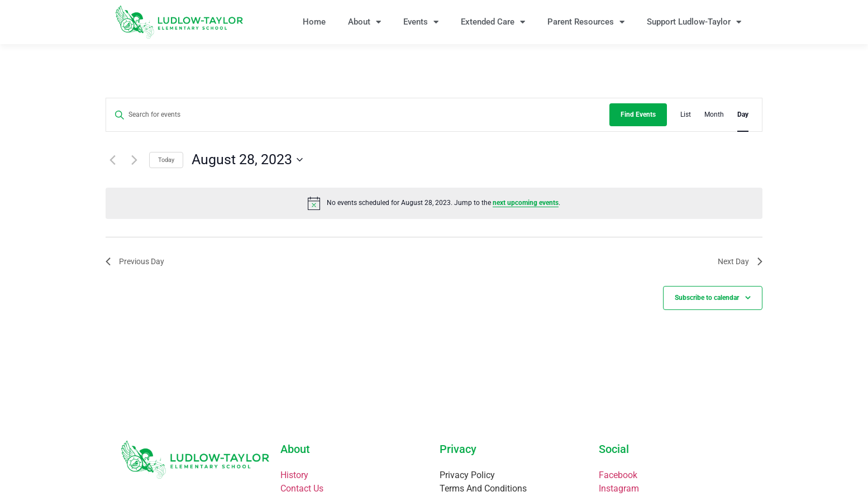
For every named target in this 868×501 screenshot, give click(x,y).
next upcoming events (526, 203)
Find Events (638, 114)
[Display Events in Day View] (743, 115)
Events (421, 22)
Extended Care (493, 22)
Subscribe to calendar (707, 298)
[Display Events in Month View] (714, 115)
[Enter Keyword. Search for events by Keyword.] (358, 115)
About (364, 22)
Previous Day (135, 261)
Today (166, 160)
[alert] (434, 203)
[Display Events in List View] (686, 115)
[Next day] (134, 160)
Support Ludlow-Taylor (694, 22)
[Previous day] (112, 160)
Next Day (740, 261)
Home (314, 22)
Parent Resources (586, 22)
